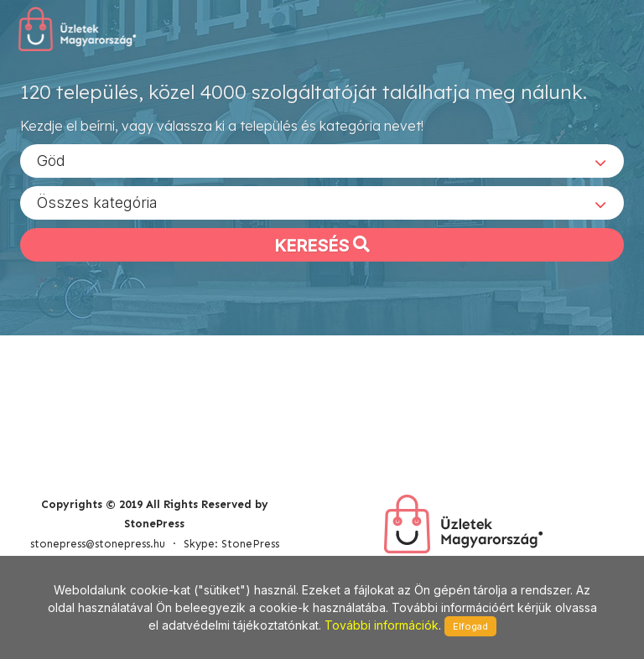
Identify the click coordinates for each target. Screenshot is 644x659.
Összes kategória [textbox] (97, 202)
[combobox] (322, 160)
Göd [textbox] (51, 160)
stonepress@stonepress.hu (98, 544)
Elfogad (470, 626)
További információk (382, 625)
